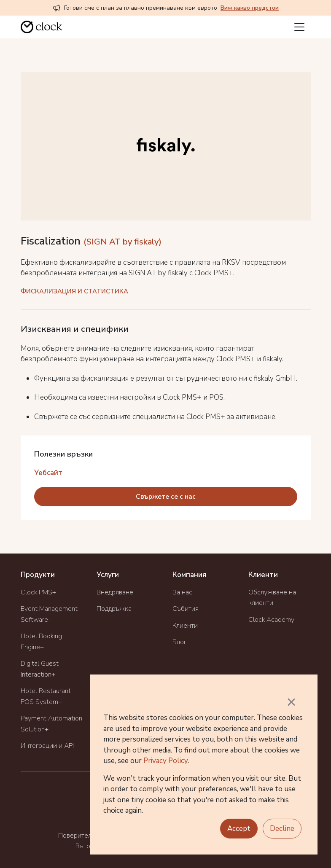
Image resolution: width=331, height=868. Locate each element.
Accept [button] (239, 829)
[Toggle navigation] (299, 27)
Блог (179, 642)
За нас (182, 592)
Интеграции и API (47, 746)
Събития (186, 609)
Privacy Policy (165, 761)
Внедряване (115, 592)
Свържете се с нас (166, 497)
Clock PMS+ (38, 592)
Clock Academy (271, 620)
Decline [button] (282, 829)
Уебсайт (48, 473)
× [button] (291, 702)
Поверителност (82, 836)
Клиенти (185, 626)
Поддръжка (114, 609)
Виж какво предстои (250, 8)
